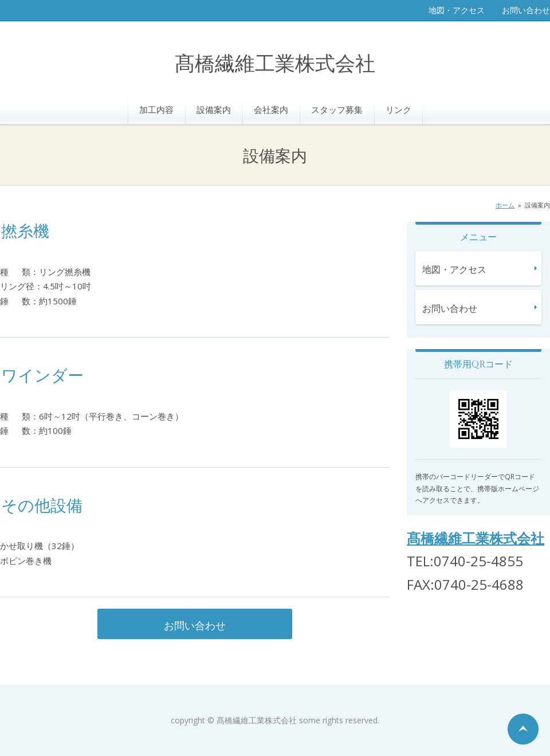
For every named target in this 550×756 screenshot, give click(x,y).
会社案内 (271, 109)
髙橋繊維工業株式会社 (275, 64)
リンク (398, 109)
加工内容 (156, 109)
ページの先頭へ (523, 729)
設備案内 (214, 109)
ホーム (505, 205)
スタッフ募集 (337, 109)
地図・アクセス (457, 10)
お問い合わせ (526, 10)
